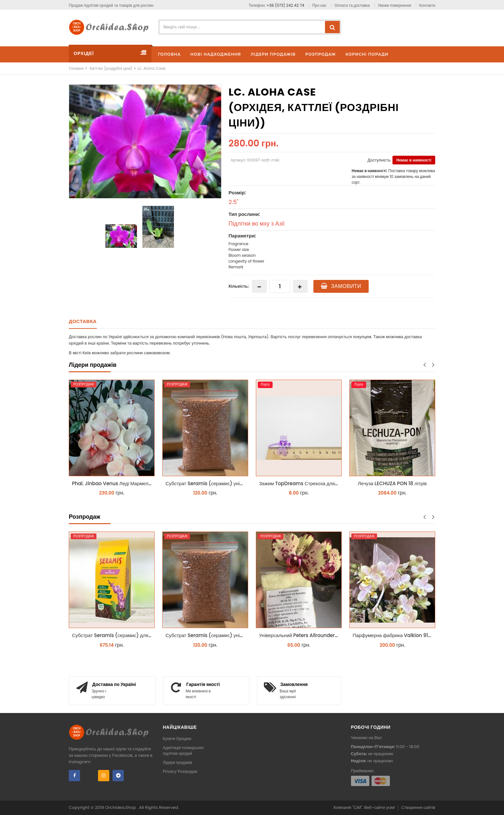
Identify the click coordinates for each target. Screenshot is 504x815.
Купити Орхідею (177, 739)
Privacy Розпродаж (180, 771)
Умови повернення (394, 5)
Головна (76, 68)
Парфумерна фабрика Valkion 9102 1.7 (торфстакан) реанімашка (394, 635)
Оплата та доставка (352, 5)
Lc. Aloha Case (152, 68)
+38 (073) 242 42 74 (285, 5)
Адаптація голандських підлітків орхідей (184, 750)
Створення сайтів (418, 807)
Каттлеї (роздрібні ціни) (111, 68)
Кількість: (239, 286)
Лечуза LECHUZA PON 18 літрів (392, 483)
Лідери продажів (178, 762)
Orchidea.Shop (121, 807)
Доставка (83, 321)
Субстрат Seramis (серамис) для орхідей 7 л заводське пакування (113, 635)
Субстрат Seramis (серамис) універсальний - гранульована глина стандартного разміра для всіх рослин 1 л (207, 483)
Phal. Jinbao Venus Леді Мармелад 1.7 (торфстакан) (113, 483)
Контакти (427, 5)
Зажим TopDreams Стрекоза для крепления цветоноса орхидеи (300, 483)
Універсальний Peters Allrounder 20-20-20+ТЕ (300, 635)
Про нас (319, 5)
